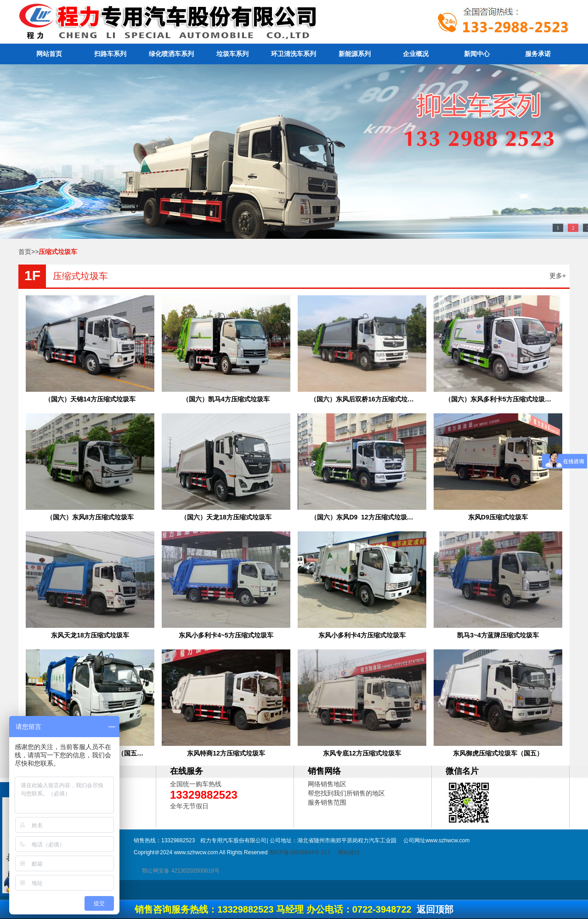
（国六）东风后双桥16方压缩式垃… (362, 399)
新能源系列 (355, 54)
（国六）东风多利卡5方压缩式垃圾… (498, 399)
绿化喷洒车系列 (171, 54)
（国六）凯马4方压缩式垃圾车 (226, 399)
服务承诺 (538, 54)
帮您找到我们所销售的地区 (346, 793)
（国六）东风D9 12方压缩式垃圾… (362, 517)
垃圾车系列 (232, 54)
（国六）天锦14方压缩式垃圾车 (90, 399)
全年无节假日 (189, 806)
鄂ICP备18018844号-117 (300, 852)
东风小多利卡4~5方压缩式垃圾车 (226, 635)
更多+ (558, 276)
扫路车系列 (110, 54)
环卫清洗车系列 (294, 54)
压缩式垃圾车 (80, 276)
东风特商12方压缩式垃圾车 (226, 753)
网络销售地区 (327, 784)
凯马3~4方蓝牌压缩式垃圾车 (498, 635)
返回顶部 (435, 909)
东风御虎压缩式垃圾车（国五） (498, 753)
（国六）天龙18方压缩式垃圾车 (226, 517)
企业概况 (416, 54)
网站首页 (49, 54)
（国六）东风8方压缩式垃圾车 (90, 517)
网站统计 (349, 852)
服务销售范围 (327, 802)
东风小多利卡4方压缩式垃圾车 (362, 635)
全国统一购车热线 (196, 784)
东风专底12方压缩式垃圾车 (362, 753)
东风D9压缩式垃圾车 (498, 517)
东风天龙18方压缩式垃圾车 (90, 635)
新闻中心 (477, 54)
